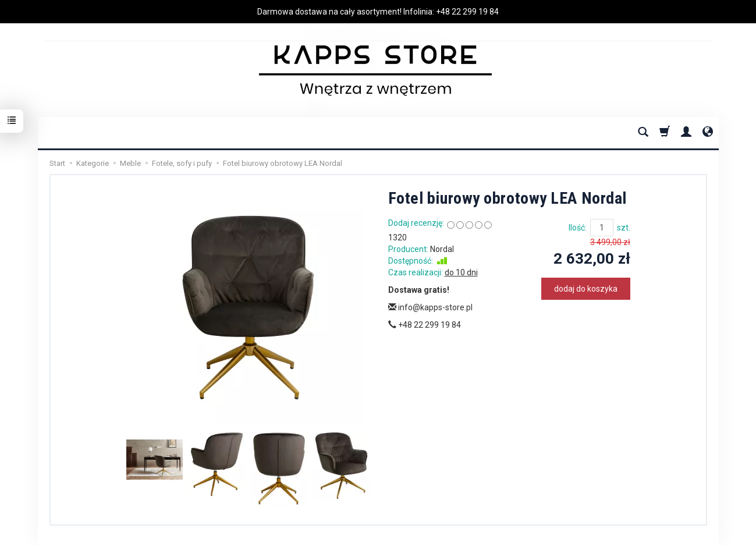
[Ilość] (602, 228)
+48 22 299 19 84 (467, 12)
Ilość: (578, 228)
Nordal (442, 249)
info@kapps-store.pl (430, 307)
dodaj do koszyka (586, 289)
